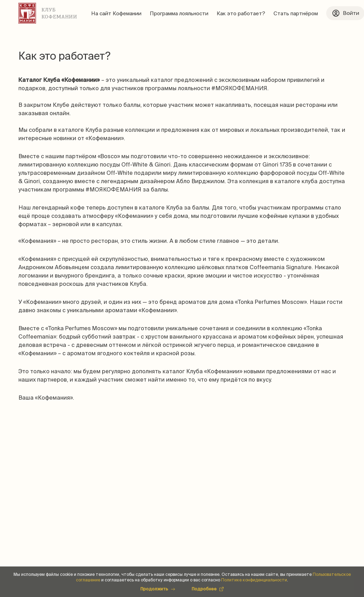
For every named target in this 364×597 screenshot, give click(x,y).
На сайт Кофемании (116, 13)
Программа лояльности (179, 13)
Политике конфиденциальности (254, 580)
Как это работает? (241, 13)
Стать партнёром (296, 13)
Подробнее (208, 589)
